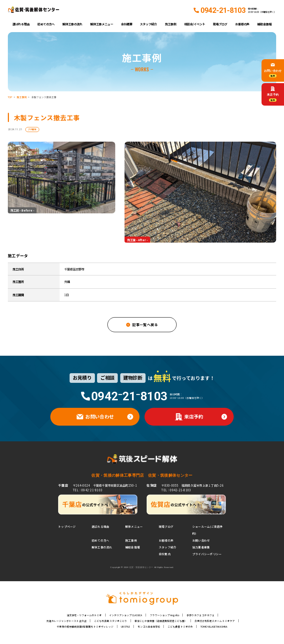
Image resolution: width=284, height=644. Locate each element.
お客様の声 (242, 24)
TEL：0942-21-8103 (176, 490)
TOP (10, 97)
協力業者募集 (201, 547)
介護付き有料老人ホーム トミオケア (215, 621)
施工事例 (171, 24)
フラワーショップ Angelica (164, 615)
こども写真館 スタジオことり (111, 621)
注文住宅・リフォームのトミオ (84, 615)
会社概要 (127, 24)
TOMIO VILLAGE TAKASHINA (214, 627)
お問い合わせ (201, 540)
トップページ (67, 526)
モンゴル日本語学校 (149, 627)
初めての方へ (46, 24)
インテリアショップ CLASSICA (126, 615)
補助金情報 (264, 24)
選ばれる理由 (21, 24)
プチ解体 (32, 129)
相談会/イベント (195, 24)
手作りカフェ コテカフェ (201, 615)
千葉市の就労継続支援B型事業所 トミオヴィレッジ (85, 627)
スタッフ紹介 (148, 24)
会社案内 (165, 554)
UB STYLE (125, 627)
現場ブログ (220, 24)
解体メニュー (134, 526)
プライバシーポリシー (207, 554)
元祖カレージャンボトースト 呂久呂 (67, 621)
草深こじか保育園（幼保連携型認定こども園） (161, 621)
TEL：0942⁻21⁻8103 (88, 490)
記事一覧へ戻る (145, 324)
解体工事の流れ (72, 24)
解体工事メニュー (102, 24)
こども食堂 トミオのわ (180, 627)
